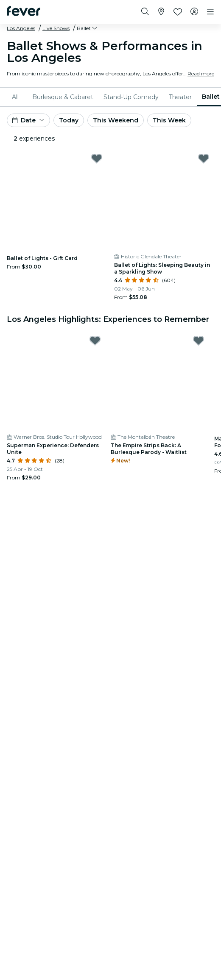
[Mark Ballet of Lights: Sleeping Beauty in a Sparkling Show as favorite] (204, 158)
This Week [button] (169, 120)
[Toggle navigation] (210, 12)
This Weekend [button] (116, 120)
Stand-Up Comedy (131, 97)
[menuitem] (17, 97)
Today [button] (69, 120)
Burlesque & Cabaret (63, 97)
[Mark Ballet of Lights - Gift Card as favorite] (97, 158)
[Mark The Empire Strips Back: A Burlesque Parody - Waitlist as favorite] (199, 341)
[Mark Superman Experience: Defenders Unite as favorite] (95, 341)
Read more (201, 73)
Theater (180, 97)
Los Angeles (21, 28)
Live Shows (56, 28)
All (15, 97)
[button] (88, 28)
